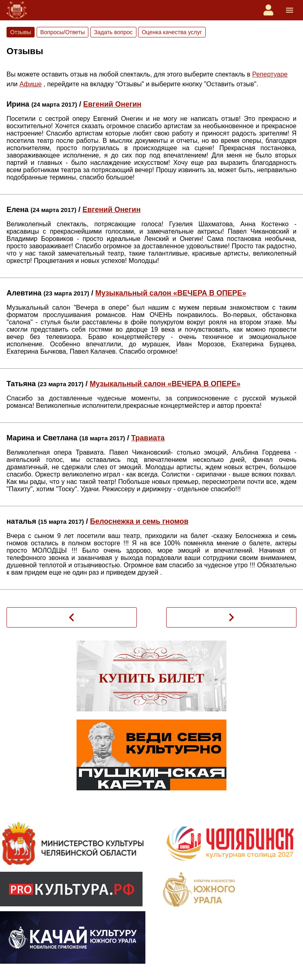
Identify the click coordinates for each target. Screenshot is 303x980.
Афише (31, 84)
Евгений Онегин (112, 104)
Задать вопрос (113, 32)
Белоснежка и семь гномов (139, 521)
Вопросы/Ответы (63, 32)
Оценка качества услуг (172, 32)
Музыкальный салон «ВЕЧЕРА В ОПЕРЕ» (171, 293)
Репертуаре (270, 74)
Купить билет (152, 678)
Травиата (148, 438)
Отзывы (21, 32)
